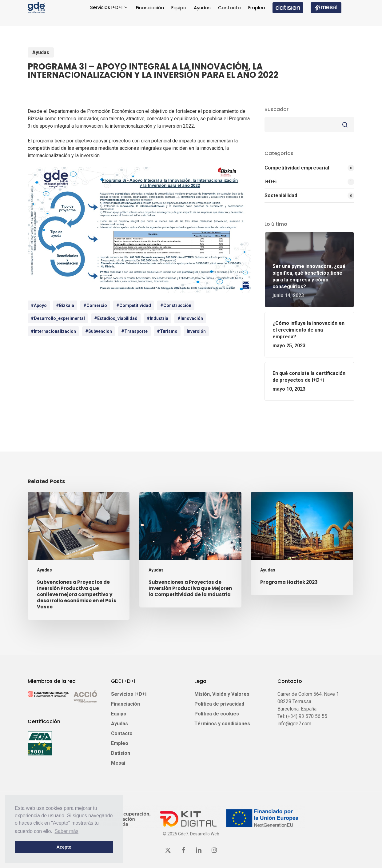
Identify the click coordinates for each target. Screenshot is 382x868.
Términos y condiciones (222, 724)
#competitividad (134, 305)
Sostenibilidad (281, 195)
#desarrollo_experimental (58, 318)
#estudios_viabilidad (116, 318)
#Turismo (167, 331)
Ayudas (41, 52)
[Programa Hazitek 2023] (302, 544)
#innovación (190, 318)
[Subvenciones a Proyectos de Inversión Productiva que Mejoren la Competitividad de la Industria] (190, 550)
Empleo (120, 743)
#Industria (157, 318)
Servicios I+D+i (129, 694)
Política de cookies (217, 714)
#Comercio (95, 305)
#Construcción (176, 305)
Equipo (119, 714)
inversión (196, 331)
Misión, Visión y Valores (222, 694)
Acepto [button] (64, 847)
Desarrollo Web (205, 834)
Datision (121, 753)
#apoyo (39, 305)
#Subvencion (99, 331)
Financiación (125, 704)
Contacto (122, 733)
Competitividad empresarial (297, 168)
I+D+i (271, 182)
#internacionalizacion (53, 331)
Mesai (118, 763)
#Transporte (134, 331)
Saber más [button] (67, 831)
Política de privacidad (219, 704)
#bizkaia (65, 305)
